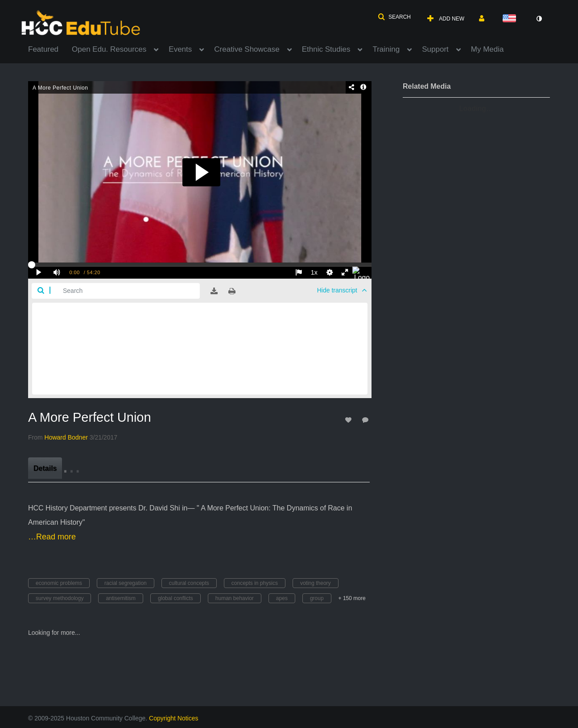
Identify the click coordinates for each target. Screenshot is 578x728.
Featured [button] (43, 49)
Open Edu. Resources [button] (109, 49)
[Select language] (511, 19)
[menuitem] (50, 49)
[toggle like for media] (350, 420)
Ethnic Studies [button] (326, 49)
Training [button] (386, 49)
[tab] (45, 468)
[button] (394, 17)
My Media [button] (487, 49)
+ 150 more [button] (352, 598)
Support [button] (435, 49)
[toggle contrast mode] (539, 19)
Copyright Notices (174, 718)
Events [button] (180, 49)
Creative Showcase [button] (247, 49)
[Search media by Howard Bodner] (66, 437)
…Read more (52, 537)
